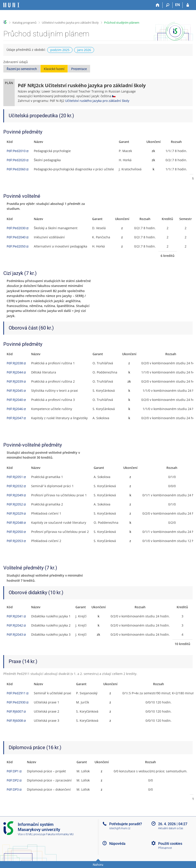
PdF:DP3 (13, 789)
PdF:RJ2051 (15, 477)
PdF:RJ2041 (15, 616)
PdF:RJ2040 (15, 400)
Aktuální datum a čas (171, 828)
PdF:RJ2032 (15, 486)
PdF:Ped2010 (16, 151)
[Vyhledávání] (168, 5)
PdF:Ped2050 (16, 246)
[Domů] (158, 5)
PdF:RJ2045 (15, 391)
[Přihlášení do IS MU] (188, 5)
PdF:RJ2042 (15, 625)
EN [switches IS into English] (178, 5)
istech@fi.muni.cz (120, 828)
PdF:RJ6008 (15, 721)
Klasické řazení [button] (54, 69)
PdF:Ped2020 (16, 160)
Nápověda (117, 844)
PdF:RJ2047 (15, 418)
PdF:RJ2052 (15, 504)
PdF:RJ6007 (15, 711)
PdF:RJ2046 (15, 409)
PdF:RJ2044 (15, 372)
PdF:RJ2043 (15, 634)
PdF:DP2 (13, 780)
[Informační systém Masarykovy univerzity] (11, 5)
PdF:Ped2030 (16, 228)
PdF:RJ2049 (15, 495)
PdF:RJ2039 (15, 381)
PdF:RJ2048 (15, 523)
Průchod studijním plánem (122, 23)
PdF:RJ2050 (15, 532)
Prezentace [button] (79, 69)
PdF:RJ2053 (15, 541)
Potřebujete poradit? (126, 824)
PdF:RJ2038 (15, 363)
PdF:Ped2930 (16, 702)
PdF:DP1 (13, 771)
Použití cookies (170, 844)
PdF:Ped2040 (16, 237)
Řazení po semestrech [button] (22, 69)
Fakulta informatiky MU (60, 834)
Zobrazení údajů (16, 62)
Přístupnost (165, 848)
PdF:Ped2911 (16, 693)
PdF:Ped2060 (16, 169)
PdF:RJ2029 (15, 513)
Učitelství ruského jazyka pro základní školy (70, 23)
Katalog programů (24, 23)
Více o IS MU (25, 834)
